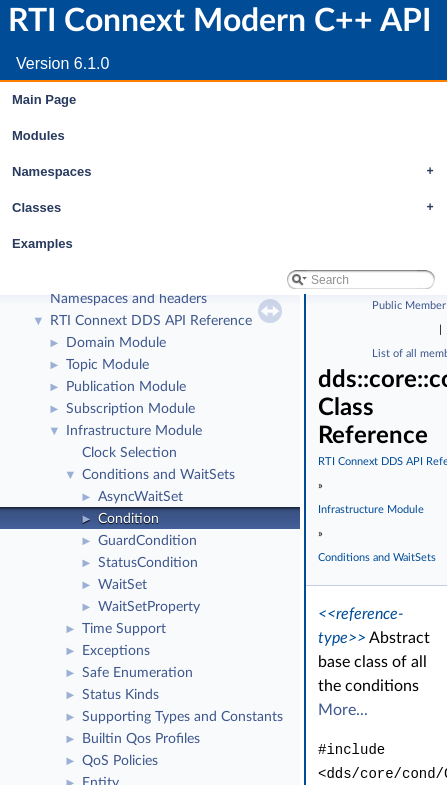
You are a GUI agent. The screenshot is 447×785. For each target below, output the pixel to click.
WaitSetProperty (149, 607)
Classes (228, 208)
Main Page (44, 99)
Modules (38, 135)
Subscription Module (130, 409)
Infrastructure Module (134, 431)
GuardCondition (147, 541)
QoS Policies (120, 761)
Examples (42, 243)
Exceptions (116, 651)
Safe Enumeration (137, 673)
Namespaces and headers (128, 299)
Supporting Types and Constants (182, 717)
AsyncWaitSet (140, 497)
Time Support (124, 629)
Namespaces (228, 172)
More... (343, 710)
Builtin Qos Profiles (141, 739)
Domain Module (116, 343)
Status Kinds (120, 695)
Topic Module (107, 365)
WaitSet (122, 585)
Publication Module (126, 387)
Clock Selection (129, 453)
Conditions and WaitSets (158, 475)
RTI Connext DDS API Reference (151, 321)
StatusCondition (148, 563)
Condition (128, 519)
